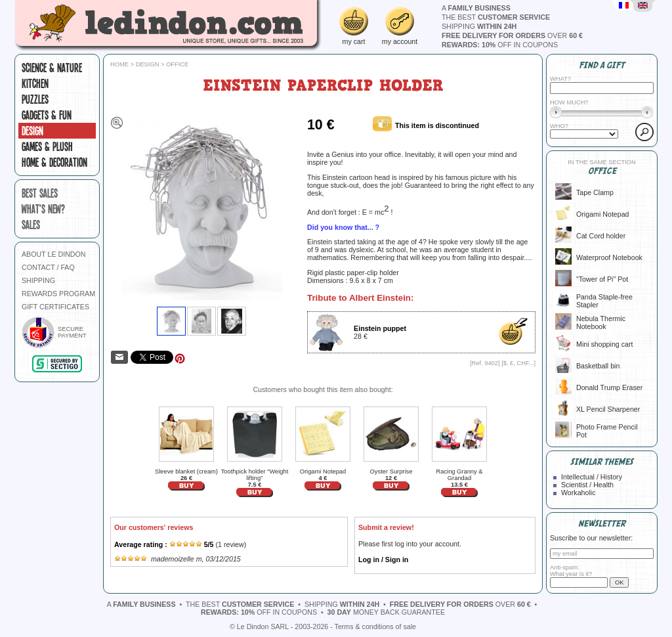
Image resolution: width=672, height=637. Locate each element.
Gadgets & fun (47, 115)
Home (119, 64)
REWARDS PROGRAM (58, 294)
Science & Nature (52, 68)
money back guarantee (386, 612)
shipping (479, 26)
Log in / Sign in (383, 560)
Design (32, 131)
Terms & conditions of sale (375, 626)
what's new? (43, 209)
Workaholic (578, 493)
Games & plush (47, 146)
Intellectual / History (592, 477)
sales (31, 225)
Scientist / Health (587, 485)
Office (177, 64)
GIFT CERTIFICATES (55, 307)
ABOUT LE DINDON (54, 254)
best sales (40, 193)
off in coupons (500, 45)
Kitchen (35, 83)
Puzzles (35, 99)
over (512, 35)
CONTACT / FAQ (48, 267)
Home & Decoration (54, 162)
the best (496, 17)
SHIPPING (38, 280)
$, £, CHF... (519, 363)
